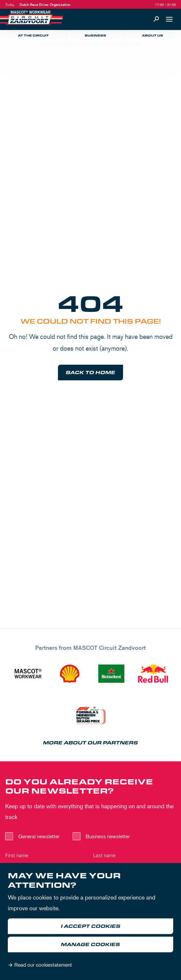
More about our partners (90, 743)
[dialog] (90, 921)
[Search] (156, 19)
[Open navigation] (169, 19)
